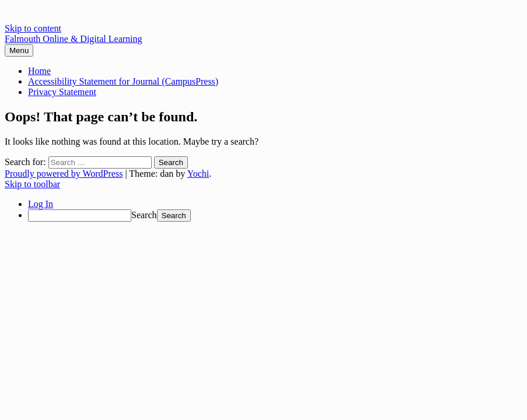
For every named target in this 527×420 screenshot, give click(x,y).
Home (39, 71)
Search (144, 215)
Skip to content (33, 28)
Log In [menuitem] (41, 204)
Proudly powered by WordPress (64, 174)
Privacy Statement (62, 92)
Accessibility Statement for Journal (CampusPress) (123, 81)
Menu (19, 50)
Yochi (198, 174)
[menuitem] (275, 216)
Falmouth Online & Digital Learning (74, 39)
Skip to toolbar (32, 184)
